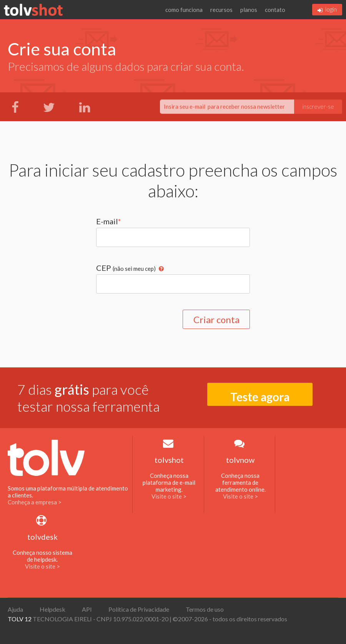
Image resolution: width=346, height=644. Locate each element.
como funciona (184, 10)
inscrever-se (318, 107)
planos (249, 10)
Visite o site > (169, 496)
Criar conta (216, 319)
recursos (221, 10)
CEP (130, 268)
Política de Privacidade (139, 609)
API (87, 609)
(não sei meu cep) (134, 269)
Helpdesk (52, 609)
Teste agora (260, 397)
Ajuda (15, 609)
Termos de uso (205, 609)
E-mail (109, 221)
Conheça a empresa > (35, 502)
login (327, 9)
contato (275, 10)
